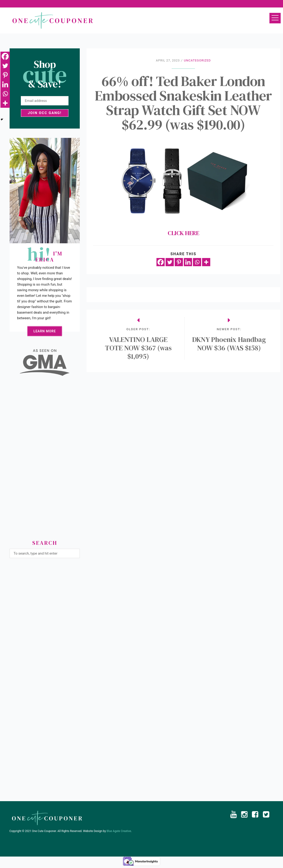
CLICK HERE (183, 188)
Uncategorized (197, 60)
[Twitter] (170, 262)
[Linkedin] (188, 262)
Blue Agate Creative (119, 831)
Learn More (45, 331)
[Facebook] (161, 262)
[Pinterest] (179, 262)
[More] (206, 262)
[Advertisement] (45, 460)
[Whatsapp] (197, 262)
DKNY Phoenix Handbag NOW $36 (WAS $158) (229, 344)
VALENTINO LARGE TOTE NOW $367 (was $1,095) (138, 348)
